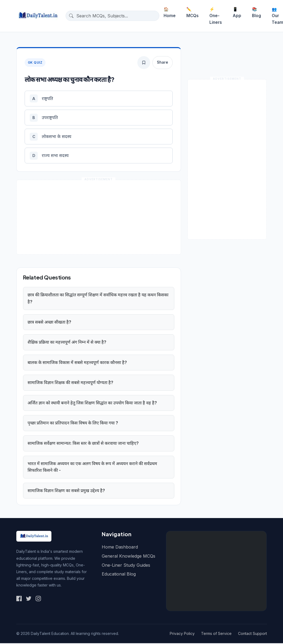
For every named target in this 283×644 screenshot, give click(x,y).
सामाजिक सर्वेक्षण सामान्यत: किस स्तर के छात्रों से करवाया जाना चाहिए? (83, 444)
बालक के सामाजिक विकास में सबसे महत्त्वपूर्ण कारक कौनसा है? (77, 363)
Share (163, 62)
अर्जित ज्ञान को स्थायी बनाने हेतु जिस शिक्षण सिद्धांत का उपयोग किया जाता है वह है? (92, 404)
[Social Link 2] (29, 599)
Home (170, 12)
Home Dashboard (120, 548)
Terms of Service (216, 635)
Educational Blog (119, 575)
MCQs (193, 12)
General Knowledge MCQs (129, 557)
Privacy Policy (182, 635)
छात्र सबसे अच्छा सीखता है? (49, 323)
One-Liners (216, 16)
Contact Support (252, 635)
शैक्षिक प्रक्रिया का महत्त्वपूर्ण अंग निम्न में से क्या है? (67, 343)
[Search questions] (117, 16)
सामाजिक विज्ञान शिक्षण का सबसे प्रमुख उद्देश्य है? (66, 491)
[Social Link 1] (19, 599)
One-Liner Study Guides (126, 566)
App (237, 12)
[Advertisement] (216, 572)
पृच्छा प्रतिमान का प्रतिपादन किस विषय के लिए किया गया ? (73, 424)
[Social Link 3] (38, 599)
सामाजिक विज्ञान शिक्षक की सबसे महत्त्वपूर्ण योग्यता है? (70, 384)
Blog (256, 12)
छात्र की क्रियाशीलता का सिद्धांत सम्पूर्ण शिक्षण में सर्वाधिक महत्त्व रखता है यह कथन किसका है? (98, 299)
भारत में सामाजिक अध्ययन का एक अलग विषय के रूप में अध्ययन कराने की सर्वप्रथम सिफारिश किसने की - (92, 468)
